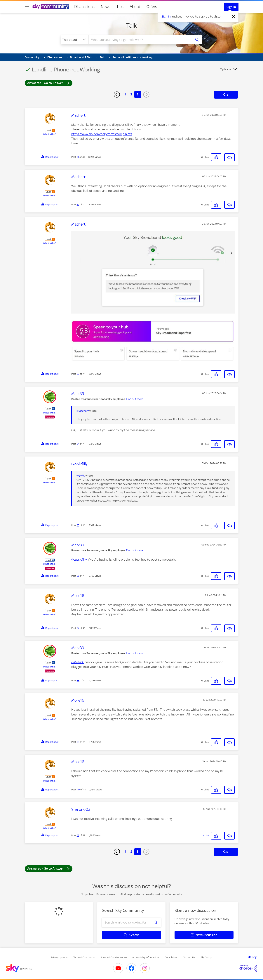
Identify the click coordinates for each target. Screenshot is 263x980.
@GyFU (81, 476)
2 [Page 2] (131, 94)
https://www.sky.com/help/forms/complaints (102, 134)
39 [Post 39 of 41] (78, 742)
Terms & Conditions (84, 957)
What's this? (50, 134)
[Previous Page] (117, 95)
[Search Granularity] (75, 40)
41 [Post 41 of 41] (78, 835)
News (106, 7)
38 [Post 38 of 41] (78, 680)
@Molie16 (78, 662)
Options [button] (225, 69)
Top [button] (255, 957)
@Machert (83, 411)
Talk (132, 25)
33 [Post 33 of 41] (78, 374)
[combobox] (140, 40)
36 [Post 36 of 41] (78, 576)
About (135, 7)
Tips (120, 7)
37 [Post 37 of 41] (78, 628)
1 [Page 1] (125, 94)
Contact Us (189, 957)
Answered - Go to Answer (48, 83)
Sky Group (206, 957)
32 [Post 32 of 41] (78, 204)
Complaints (171, 957)
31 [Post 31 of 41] (78, 157)
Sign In (231, 7)
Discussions (84, 7)
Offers (152, 7)
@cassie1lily (79, 559)
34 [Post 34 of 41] (78, 444)
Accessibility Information (146, 957)
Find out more (135, 399)
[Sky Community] (51, 7)
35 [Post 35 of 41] (78, 525)
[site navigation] (27, 7)
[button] (232, 115)
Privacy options (59, 957)
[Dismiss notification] (234, 17)
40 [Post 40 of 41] (78, 790)
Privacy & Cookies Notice (114, 957)
